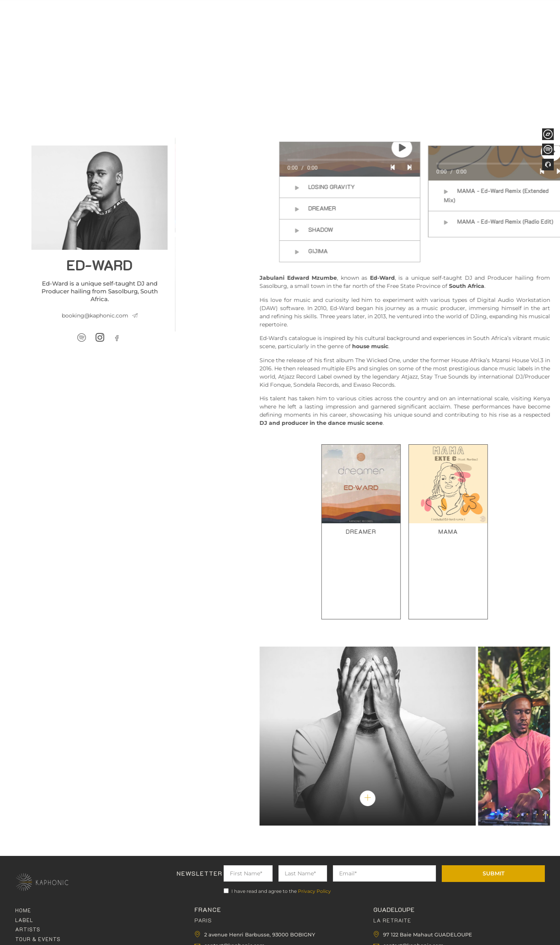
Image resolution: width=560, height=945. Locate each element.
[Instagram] (63, 338)
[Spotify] (45, 338)
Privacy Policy (314, 891)
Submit (493, 873)
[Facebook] (80, 338)
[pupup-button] (442, 798)
